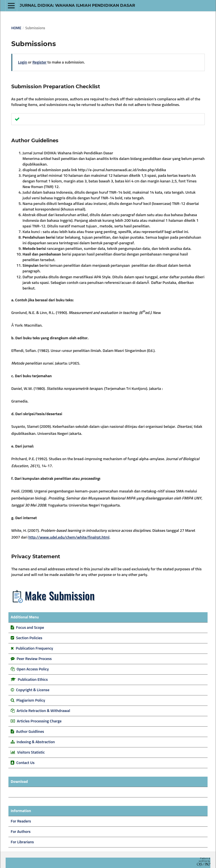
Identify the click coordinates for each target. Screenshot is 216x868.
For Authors (21, 832)
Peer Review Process (34, 659)
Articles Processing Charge (39, 721)
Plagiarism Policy (31, 700)
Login (22, 62)
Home (16, 28)
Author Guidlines (30, 732)
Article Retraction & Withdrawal (43, 711)
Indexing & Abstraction (36, 742)
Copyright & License (33, 690)
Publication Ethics (33, 680)
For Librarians (22, 842)
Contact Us (25, 763)
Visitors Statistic (31, 752)
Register (39, 62)
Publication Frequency (34, 648)
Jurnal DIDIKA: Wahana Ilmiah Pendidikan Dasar (77, 5)
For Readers (21, 821)
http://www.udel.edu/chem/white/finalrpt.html (69, 537)
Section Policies (29, 638)
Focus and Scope (30, 628)
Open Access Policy (33, 669)
